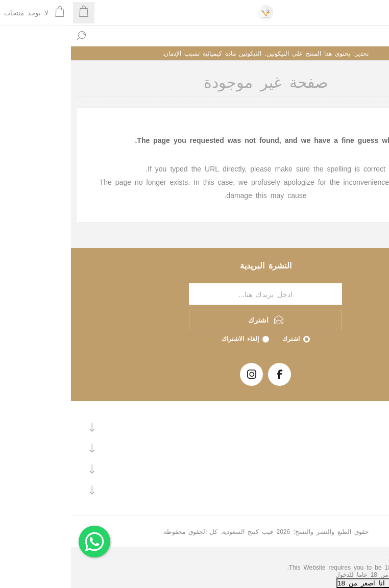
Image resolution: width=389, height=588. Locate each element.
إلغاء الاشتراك (169, 338)
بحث (10, 36)
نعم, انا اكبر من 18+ (357, 583)
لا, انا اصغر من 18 (295, 583)
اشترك (220, 338)
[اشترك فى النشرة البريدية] (195, 294)
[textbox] (205, 36)
